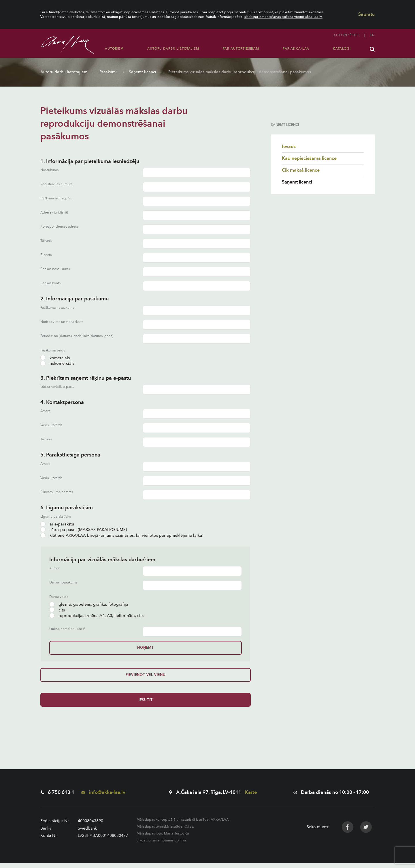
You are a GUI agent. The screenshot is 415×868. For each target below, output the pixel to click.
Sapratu (366, 14)
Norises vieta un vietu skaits (62, 322)
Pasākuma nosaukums (57, 308)
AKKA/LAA (220, 824)
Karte (251, 797)
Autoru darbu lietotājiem (173, 49)
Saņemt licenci (143, 72)
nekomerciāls (57, 363)
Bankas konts (50, 283)
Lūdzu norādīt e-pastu (57, 387)
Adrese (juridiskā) (54, 213)
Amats (45, 411)
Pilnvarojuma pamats (57, 492)
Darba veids (59, 597)
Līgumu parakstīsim (56, 517)
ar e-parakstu (57, 524)
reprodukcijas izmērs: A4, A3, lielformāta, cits (96, 616)
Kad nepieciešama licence (309, 158)
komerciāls (55, 358)
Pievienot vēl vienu (60, 677)
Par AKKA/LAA (296, 49)
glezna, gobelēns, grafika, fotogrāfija (89, 604)
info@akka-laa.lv (103, 797)
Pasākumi (108, 72)
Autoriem (114, 49)
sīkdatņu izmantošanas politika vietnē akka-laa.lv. (283, 17)
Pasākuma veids (53, 350)
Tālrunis (46, 241)
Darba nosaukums (63, 582)
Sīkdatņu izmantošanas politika (161, 845)
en (372, 35)
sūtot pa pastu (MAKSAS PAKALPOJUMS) (84, 530)
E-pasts (46, 255)
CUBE (189, 831)
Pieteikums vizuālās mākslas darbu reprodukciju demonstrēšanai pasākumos (240, 72)
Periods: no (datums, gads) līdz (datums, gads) (77, 336)
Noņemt (69, 648)
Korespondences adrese (60, 227)
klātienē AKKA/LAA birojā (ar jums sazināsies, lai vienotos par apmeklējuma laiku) (122, 535)
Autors (54, 568)
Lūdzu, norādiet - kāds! (67, 629)
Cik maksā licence (301, 170)
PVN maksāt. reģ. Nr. (56, 198)
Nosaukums (49, 170)
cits (57, 610)
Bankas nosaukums (55, 269)
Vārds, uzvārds (51, 425)
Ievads (289, 147)
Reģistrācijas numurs (56, 184)
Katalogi (342, 49)
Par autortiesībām (241, 49)
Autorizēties (347, 35)
